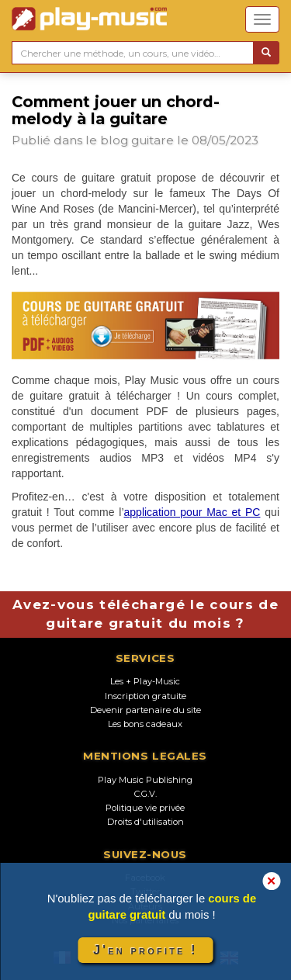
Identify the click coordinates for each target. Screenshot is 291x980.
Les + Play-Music (145, 681)
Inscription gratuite (145, 696)
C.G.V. (145, 794)
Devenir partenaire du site (145, 710)
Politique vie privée (145, 808)
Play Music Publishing (145, 780)
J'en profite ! (145, 950)
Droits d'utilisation (145, 822)
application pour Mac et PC (192, 512)
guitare (152, 140)
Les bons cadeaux (145, 724)
